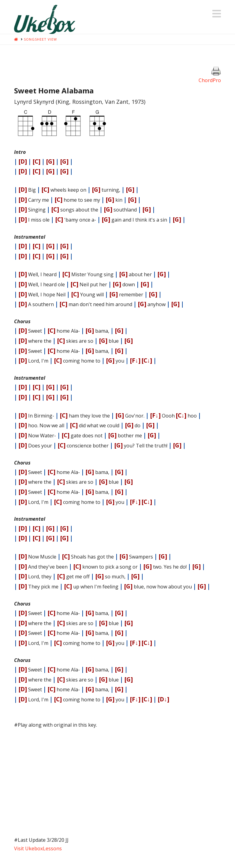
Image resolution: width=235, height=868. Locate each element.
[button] (217, 14)
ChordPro (210, 80)
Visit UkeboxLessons (38, 848)
